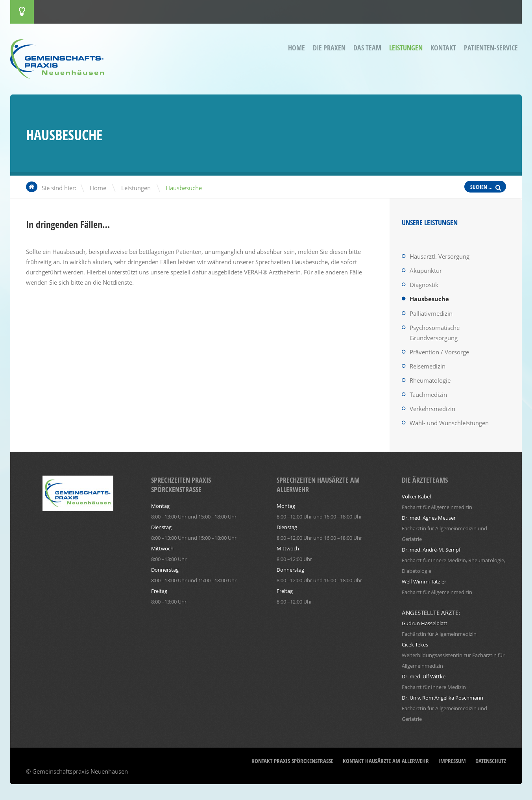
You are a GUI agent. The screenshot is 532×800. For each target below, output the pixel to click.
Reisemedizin (428, 366)
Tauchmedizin (428, 394)
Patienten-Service (491, 48)
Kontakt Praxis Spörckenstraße (292, 761)
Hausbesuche (429, 299)
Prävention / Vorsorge (439, 352)
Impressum (452, 761)
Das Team (367, 48)
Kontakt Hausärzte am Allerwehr (386, 761)
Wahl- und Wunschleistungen (449, 423)
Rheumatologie (430, 380)
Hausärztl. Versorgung (440, 256)
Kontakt (443, 48)
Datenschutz (491, 761)
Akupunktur (426, 270)
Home (296, 48)
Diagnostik (424, 285)
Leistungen (406, 48)
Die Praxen (329, 48)
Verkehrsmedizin (432, 409)
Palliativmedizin (431, 313)
